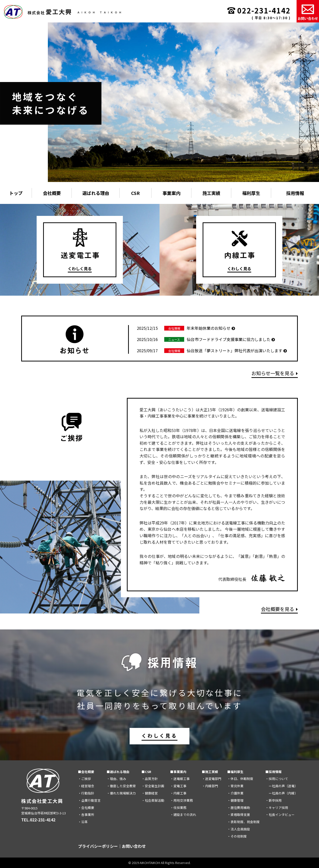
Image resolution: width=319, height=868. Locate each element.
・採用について (277, 779)
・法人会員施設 (239, 829)
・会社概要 (86, 807)
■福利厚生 (235, 771)
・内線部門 (210, 786)
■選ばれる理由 (118, 771)
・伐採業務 (178, 807)
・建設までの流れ (183, 815)
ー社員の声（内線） (282, 793)
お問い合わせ (134, 846)
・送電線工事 (180, 779)
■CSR (146, 771)
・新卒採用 (274, 800)
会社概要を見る (279, 609)
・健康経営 (150, 793)
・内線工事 (178, 793)
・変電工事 (178, 786)
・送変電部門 (212, 779)
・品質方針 (150, 779)
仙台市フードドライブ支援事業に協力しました (206, 339)
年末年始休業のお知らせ (186, 328)
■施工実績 (210, 771)
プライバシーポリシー (98, 846)
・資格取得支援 (239, 815)
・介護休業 (235, 793)
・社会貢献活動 (153, 800)
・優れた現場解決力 (121, 793)
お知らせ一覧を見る (275, 373)
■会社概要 (86, 771)
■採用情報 (274, 771)
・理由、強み (116, 779)
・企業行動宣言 (89, 800)
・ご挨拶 (84, 779)
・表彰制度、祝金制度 (243, 822)
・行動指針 (86, 793)
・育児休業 (235, 786)
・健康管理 (235, 800)
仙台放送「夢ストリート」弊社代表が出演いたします (212, 350)
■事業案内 (178, 771)
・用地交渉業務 (182, 800)
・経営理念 (86, 786)
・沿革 (83, 822)
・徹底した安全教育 (121, 786)
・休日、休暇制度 (240, 779)
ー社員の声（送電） (282, 786)
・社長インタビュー (280, 815)
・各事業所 (86, 815)
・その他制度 (237, 836)
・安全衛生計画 (153, 786)
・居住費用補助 (239, 807)
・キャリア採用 (277, 807)
